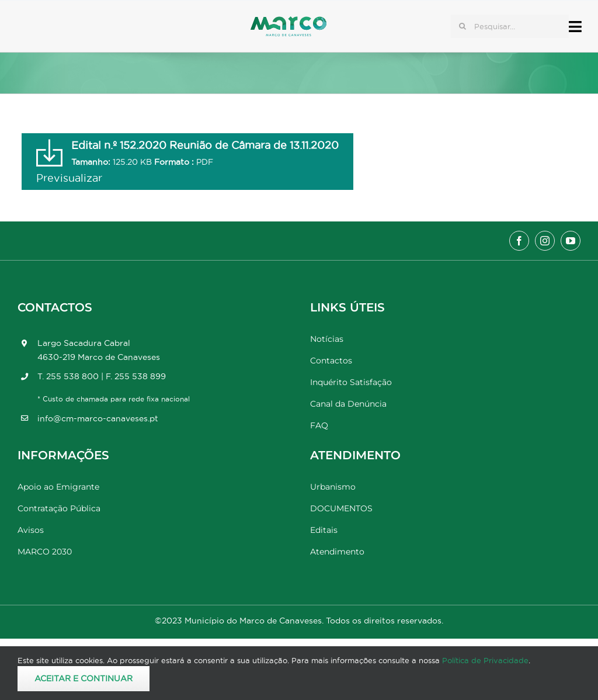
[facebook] (519, 241)
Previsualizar (69, 178)
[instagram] (545, 241)
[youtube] (571, 241)
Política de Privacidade (485, 660)
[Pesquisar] (463, 26)
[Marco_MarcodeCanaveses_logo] (288, 21)
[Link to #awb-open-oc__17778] (575, 27)
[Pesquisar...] (510, 26)
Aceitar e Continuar (84, 678)
